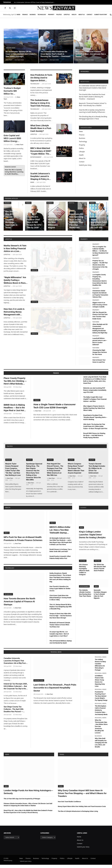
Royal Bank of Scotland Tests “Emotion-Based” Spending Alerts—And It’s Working (95, 420)
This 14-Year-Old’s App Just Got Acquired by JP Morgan (22, 802)
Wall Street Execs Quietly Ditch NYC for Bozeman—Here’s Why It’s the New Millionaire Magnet (55, 221)
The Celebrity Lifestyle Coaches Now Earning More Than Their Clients (85, 596)
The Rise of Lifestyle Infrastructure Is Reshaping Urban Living (78, 814)
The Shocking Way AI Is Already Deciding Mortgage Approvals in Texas (12, 223)
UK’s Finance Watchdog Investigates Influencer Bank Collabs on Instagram (84, 573)
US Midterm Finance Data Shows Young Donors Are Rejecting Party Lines (100, 684)
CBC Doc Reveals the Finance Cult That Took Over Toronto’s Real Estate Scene (100, 319)
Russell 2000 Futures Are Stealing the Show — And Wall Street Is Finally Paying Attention (94, 439)
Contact (89, 15)
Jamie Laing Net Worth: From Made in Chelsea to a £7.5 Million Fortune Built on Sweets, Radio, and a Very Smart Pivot (95, 383)
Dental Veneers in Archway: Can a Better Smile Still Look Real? (61, 554)
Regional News (11, 48)
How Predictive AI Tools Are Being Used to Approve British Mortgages (41, 78)
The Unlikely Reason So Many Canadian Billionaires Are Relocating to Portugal (100, 668)
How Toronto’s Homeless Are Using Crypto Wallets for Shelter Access (60, 592)
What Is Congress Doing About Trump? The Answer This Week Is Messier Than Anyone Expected (76, 472)
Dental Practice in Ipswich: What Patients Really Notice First (60, 560)
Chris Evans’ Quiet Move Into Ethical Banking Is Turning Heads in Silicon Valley (60, 601)
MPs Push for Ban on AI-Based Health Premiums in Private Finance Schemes (23, 542)
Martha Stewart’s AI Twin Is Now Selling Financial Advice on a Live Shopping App (14, 252)
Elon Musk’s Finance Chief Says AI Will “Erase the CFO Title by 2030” (34, 225)
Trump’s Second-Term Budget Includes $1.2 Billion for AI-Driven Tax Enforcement (97, 472)
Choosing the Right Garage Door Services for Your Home (100, 355)
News (18, 15)
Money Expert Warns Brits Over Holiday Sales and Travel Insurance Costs (82, 810)
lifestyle (9, 242)
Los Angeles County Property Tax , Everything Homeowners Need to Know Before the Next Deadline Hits (100, 283)
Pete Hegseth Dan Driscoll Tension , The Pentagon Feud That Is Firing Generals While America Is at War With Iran (55, 473)
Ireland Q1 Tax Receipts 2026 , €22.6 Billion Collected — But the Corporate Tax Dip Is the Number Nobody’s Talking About (16, 689)
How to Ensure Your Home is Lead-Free (99, 364)
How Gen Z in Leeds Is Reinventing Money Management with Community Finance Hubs (15, 317)
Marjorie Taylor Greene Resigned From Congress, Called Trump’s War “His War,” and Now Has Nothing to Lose (13, 473)
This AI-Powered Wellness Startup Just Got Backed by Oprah (61, 645)
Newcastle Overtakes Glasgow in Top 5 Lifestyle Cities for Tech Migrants (100, 597)
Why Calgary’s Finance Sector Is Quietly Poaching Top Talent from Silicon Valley (94, 411)
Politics (59, 15)
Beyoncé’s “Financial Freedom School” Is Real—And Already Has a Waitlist (91, 54)
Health (74, 15)
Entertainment (62, 158)
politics (10, 449)
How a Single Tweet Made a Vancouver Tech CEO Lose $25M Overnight (55, 409)
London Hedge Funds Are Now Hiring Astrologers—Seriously (28, 795)
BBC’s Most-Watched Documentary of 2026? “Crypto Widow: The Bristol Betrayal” (42, 153)
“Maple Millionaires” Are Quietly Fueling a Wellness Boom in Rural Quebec (14, 284)
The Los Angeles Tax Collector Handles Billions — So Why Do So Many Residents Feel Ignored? (100, 254)
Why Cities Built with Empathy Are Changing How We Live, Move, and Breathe (101, 746)
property (84, 242)
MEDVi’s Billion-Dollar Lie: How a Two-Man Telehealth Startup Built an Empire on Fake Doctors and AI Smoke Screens (60, 533)
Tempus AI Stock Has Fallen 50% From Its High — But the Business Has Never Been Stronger (61, 619)
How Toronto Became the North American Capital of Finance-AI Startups (19, 605)
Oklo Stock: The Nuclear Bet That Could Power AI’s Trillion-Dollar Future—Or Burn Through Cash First (95, 430)
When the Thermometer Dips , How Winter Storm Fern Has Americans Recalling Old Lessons (101, 730)
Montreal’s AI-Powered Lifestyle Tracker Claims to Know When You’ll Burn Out (60, 628)
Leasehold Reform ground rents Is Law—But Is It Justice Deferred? (100, 345)
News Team (9, 60)
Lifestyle (67, 15)
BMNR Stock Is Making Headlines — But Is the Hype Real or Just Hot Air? (15, 412)
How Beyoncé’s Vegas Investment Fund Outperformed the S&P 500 (99, 225)
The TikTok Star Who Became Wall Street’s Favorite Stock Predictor (100, 571)
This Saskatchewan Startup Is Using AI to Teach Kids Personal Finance (41, 104)
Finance (25, 15)
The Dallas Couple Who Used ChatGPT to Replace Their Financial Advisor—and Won (95, 402)
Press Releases (9, 131)
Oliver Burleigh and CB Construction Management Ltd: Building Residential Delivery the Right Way (100, 332)
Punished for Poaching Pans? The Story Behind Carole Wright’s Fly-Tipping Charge (101, 699)
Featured (79, 48)
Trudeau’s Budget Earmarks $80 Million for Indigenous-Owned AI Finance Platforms (13, 91)
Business (33, 15)
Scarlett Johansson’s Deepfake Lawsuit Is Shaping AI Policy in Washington (41, 179)
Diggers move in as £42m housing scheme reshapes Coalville (100, 308)
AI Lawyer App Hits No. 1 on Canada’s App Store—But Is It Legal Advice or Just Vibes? (59, 637)
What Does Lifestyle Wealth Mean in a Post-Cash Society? (40, 130)
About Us (81, 15)
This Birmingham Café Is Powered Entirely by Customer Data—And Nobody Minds (101, 713)
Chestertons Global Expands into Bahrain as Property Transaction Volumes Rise (100, 297)
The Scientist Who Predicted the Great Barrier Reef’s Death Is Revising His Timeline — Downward (56, 54)
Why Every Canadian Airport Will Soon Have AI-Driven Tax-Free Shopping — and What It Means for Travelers (82, 796)
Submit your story (101, 15)
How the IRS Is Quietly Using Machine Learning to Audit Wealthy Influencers (14, 172)
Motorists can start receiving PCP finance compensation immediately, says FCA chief (95, 393)
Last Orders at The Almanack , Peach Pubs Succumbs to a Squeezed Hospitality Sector (55, 691)
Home (79, 840)
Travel (62, 758)
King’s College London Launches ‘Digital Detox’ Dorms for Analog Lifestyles (92, 538)
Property (51, 15)
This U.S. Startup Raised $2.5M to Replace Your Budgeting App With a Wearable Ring (61, 610)
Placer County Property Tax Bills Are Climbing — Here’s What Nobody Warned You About (15, 385)
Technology (42, 15)
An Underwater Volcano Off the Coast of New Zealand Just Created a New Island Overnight (35, 2)
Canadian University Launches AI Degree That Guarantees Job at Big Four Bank (15, 664)
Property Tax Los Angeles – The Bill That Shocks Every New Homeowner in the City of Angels (100, 268)
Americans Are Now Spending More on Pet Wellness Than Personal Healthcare (76, 224)
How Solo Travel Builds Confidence (69, 805)
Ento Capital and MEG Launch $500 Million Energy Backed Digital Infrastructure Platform (12, 139)
